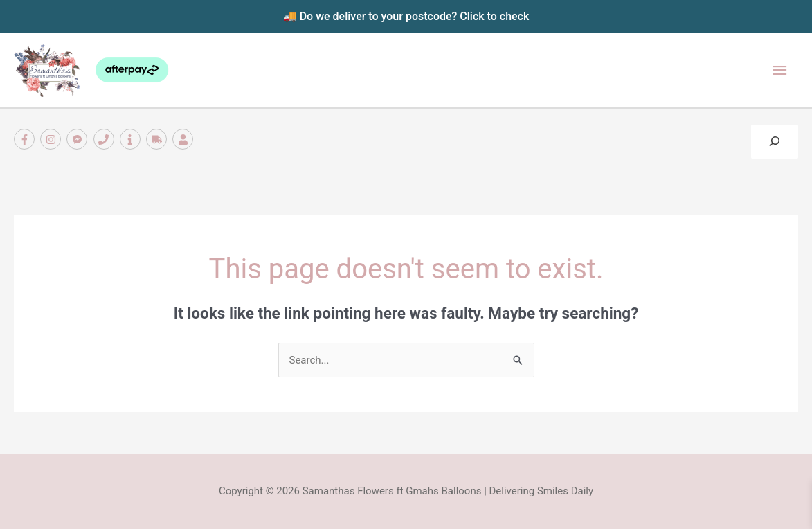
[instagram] (52, 139)
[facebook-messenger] (79, 139)
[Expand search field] (775, 142)
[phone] (106, 139)
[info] (132, 139)
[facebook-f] (26, 139)
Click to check (494, 16)
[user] (184, 139)
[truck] (158, 139)
